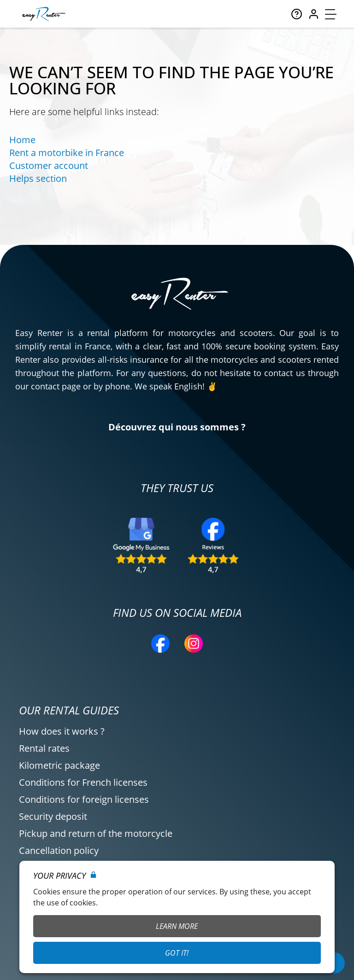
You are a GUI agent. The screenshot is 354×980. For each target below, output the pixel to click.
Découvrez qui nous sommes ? (177, 427)
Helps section (38, 178)
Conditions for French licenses (83, 782)
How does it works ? (62, 731)
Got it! (177, 953)
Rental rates (44, 748)
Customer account (49, 165)
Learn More (177, 926)
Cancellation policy (59, 850)
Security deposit (53, 816)
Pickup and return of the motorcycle (96, 833)
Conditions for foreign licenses (84, 799)
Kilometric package (59, 765)
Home (22, 140)
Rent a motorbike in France (67, 153)
